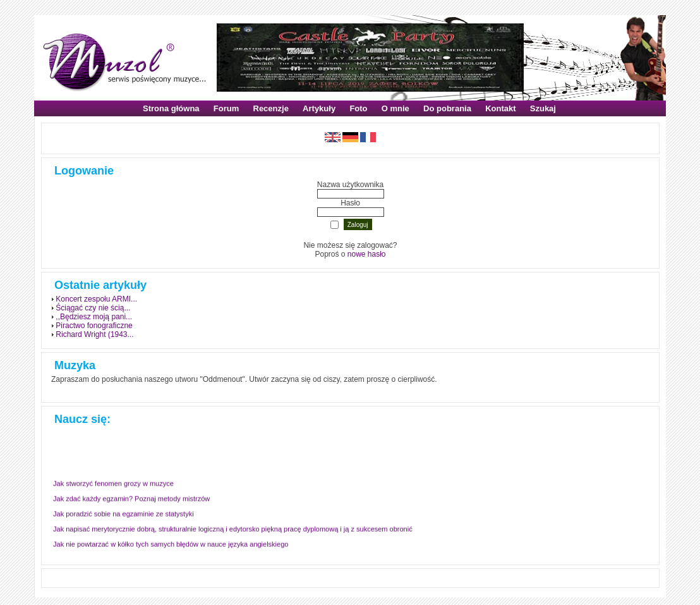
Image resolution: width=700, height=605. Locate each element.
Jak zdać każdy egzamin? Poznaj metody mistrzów (131, 499)
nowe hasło (367, 254)
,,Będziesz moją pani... (94, 317)
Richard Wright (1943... (94, 334)
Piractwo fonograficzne (94, 326)
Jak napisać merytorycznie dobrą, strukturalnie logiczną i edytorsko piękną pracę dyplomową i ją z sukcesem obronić (233, 529)
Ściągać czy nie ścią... (93, 308)
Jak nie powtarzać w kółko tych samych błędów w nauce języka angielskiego (171, 544)
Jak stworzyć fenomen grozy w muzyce (113, 484)
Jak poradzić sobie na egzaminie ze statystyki (124, 514)
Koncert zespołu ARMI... (96, 299)
